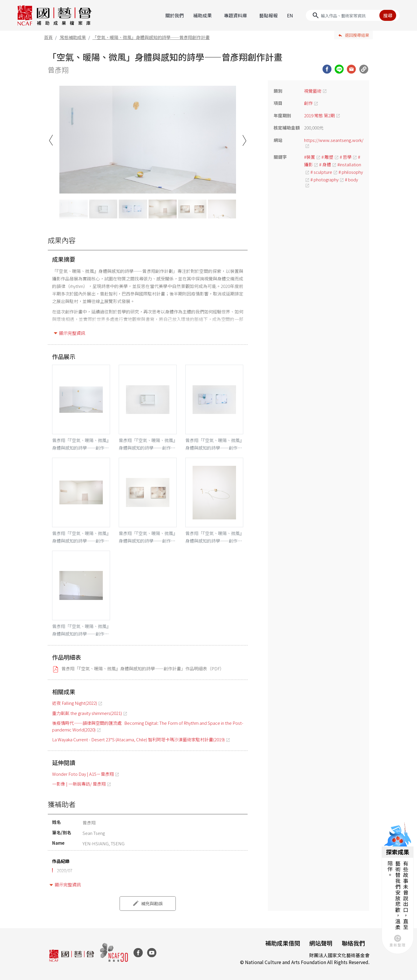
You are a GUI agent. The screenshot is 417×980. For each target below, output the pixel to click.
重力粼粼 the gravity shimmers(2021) (87, 713)
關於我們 (175, 15)
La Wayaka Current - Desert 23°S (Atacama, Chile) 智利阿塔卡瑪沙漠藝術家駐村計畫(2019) (138, 739)
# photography (324, 179)
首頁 (48, 37)
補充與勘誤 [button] (152, 903)
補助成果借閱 (283, 943)
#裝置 (310, 157)
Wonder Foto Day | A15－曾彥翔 (83, 774)
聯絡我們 (353, 943)
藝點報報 (268, 15)
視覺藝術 (313, 91)
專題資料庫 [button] (235, 15)
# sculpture (321, 172)
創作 (308, 103)
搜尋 (388, 15)
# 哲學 (346, 157)
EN (290, 15)
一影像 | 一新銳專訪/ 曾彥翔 (79, 784)
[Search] (353, 15)
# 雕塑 (327, 157)
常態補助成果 (73, 37)
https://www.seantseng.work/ (334, 140)
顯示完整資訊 (72, 333)
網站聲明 (321, 943)
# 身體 (325, 164)
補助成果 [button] (202, 15)
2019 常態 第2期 (319, 115)
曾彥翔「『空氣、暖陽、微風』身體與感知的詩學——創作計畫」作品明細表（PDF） (143, 668)
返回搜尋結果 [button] (357, 35)
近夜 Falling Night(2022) (75, 703)
